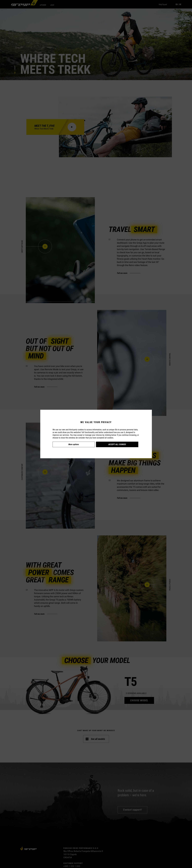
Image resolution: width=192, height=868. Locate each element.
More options (74, 444)
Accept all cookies (117, 444)
